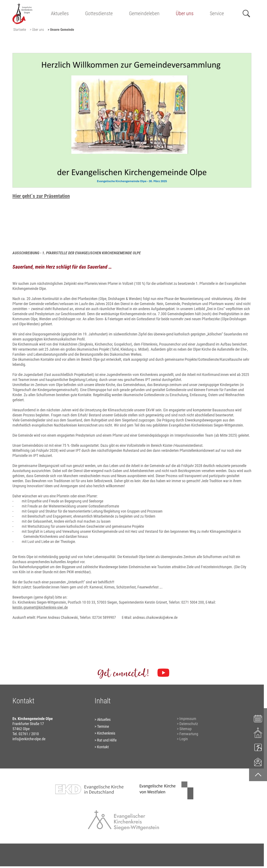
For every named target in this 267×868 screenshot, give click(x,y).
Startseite (20, 30)
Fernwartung (189, 734)
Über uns (185, 13)
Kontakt (103, 747)
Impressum (188, 719)
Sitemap (186, 729)
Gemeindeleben (144, 13)
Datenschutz (189, 724)
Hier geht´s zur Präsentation (41, 196)
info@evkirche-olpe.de (29, 739)
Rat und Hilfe (107, 740)
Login (184, 739)
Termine (103, 726)
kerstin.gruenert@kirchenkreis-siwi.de (40, 607)
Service (217, 13)
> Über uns (37, 30)
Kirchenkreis (106, 733)
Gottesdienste (99, 13)
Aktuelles (60, 13)
